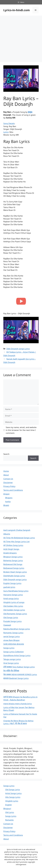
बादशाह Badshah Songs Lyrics (16, 678)
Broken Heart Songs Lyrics (15, 572)
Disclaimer (8, 482)
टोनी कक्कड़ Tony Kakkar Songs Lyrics (19, 667)
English (9, 805)
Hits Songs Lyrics (13, 797)
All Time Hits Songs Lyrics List (16, 541)
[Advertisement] (21, 38)
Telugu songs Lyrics (12, 659)
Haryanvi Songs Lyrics (13, 595)
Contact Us (8, 479)
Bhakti (6, 505)
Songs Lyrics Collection (14, 652)
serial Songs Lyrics (12, 636)
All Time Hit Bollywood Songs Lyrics (19, 538)
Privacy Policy (9, 486)
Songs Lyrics (9, 648)
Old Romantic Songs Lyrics (15, 614)
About (6, 475)
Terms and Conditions (13, 490)
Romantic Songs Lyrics (13, 633)
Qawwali (7, 625)
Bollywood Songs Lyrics (14, 568)
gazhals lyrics (9, 587)
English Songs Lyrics (12, 583)
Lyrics (6, 132)
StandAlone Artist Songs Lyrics (17, 655)
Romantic (9, 820)
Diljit (30, 112)
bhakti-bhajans (10, 553)
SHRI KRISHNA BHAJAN (14, 644)
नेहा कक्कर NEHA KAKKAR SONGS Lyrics (20, 674)
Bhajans (9, 498)
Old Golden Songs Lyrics (14, 610)
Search (6, 454)
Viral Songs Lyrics (11, 663)
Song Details (9, 123)
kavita (8, 501)
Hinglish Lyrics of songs (14, 602)
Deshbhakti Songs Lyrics (14, 576)
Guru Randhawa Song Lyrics (16, 591)
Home (6, 471)
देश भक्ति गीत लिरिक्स (11, 671)
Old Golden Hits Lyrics (13, 606)
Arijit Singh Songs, (11, 549)
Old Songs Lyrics (11, 617)
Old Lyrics (10, 812)
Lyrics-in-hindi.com (17, 10)
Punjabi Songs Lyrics (12, 621)
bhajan (6, 494)
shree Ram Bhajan (11, 640)
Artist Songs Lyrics (13, 793)
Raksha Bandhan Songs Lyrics (17, 629)
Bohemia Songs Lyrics (13, 560)
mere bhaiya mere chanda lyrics (18, 704)
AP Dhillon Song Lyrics (13, 545)
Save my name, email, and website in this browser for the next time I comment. (21, 430)
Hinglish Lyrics (12, 801)
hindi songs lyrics (11, 598)
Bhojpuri (7, 809)
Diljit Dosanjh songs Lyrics (18, 349)
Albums (7, 534)
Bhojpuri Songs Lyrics (13, 557)
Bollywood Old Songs (13, 564)
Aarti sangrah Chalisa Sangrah (17, 530)
